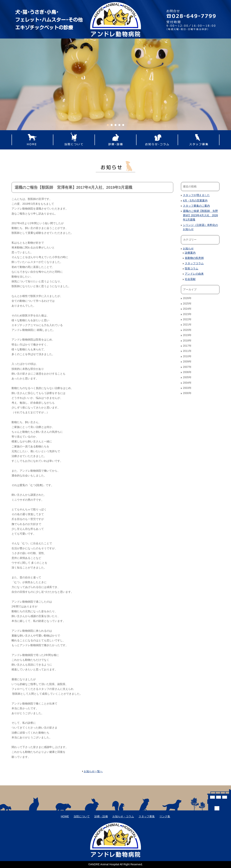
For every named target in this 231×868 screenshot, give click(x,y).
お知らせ (188, 248)
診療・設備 (115, 140)
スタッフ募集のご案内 (196, 206)
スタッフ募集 (199, 140)
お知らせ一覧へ (93, 771)
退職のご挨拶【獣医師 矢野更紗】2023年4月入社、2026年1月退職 (200, 215)
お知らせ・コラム (157, 140)
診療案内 (190, 253)
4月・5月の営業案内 (195, 200)
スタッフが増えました (196, 195)
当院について (74, 140)
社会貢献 (190, 279)
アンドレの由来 (194, 274)
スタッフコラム (194, 263)
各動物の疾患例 (194, 258)
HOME (32, 140)
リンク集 (165, 816)
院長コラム (192, 268)
